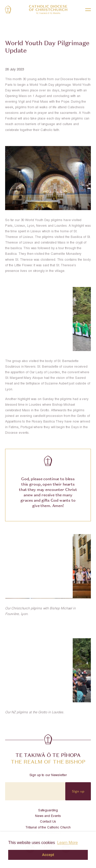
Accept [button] (48, 855)
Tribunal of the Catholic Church (48, 828)
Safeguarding (48, 811)
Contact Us (48, 822)
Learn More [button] (67, 843)
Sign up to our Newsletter (48, 775)
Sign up (78, 791)
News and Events (48, 816)
